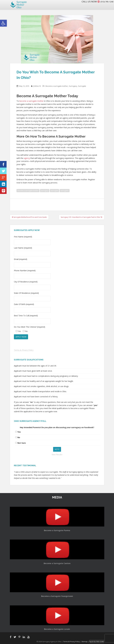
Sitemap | (88, 641)
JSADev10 (37, 86)
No (19, 437)
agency (27, 158)
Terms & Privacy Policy (24, 350)
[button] (3, 23)
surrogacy (45, 191)
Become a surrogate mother (57, 86)
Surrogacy (73, 86)
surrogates (65, 191)
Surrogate (82, 86)
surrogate (54, 191)
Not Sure (22, 443)
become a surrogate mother (31, 101)
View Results (57, 455)
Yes (19, 432)
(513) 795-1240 (105, 2)
